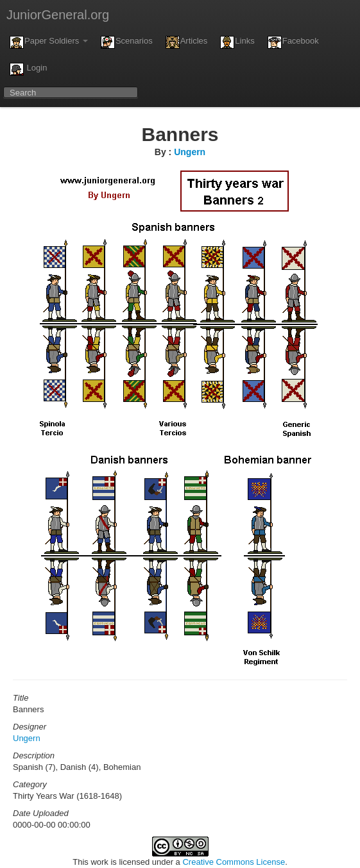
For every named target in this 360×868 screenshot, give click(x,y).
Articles (187, 42)
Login (28, 69)
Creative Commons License (234, 862)
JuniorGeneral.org (58, 15)
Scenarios (127, 42)
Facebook (293, 42)
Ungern (190, 152)
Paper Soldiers (49, 42)
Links (237, 42)
